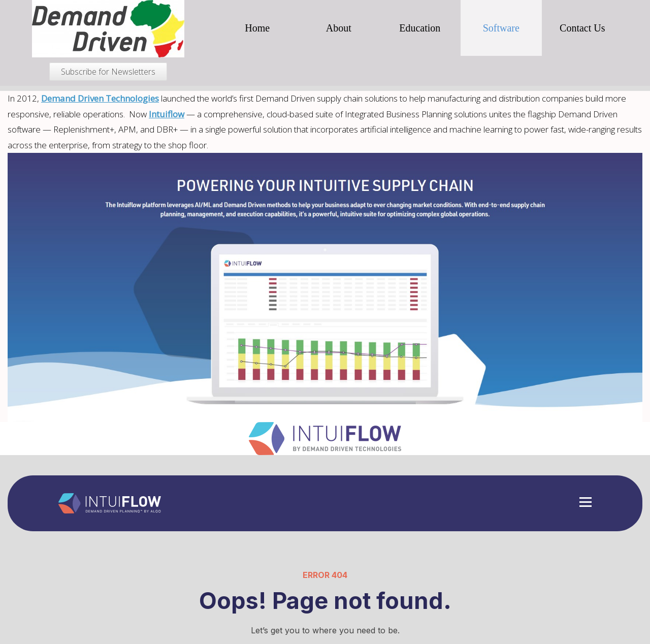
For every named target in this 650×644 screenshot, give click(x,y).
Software (501, 28)
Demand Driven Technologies (100, 98)
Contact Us (582, 28)
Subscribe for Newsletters (108, 72)
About (339, 28)
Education (420, 28)
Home (257, 28)
